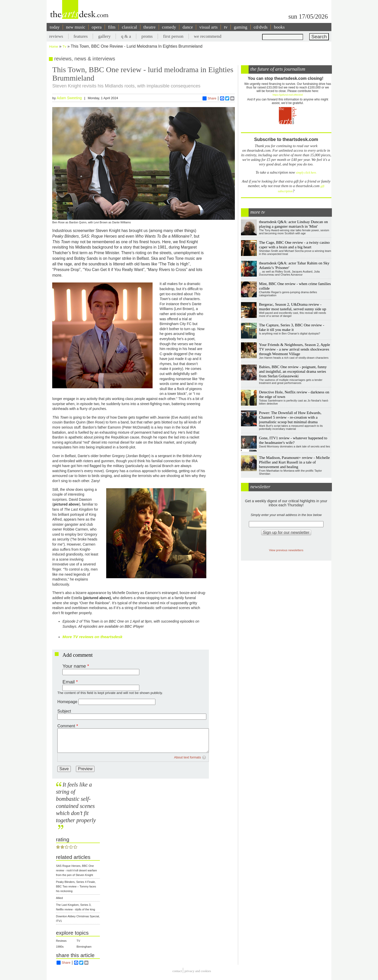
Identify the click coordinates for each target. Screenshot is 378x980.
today (55, 27)
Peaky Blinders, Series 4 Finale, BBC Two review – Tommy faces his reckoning (76, 886)
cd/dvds (261, 27)
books (279, 27)
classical (129, 27)
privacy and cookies (198, 971)
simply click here (306, 173)
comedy (169, 27)
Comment (66, 726)
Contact (177, 971)
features (81, 36)
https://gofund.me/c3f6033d (288, 95)
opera (97, 27)
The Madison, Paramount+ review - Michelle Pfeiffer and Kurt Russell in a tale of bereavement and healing (294, 462)
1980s (60, 947)
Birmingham (84, 947)
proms (147, 36)
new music (76, 27)
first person (173, 36)
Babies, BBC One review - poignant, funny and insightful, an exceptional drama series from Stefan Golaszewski (293, 371)
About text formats (187, 757)
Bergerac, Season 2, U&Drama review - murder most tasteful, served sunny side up (293, 307)
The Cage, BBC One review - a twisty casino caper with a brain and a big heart (294, 245)
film (112, 27)
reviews (56, 36)
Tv (64, 47)
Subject (64, 711)
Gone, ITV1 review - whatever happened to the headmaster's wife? (293, 440)
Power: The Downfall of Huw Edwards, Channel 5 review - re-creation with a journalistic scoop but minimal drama (290, 417)
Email (69, 682)
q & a (126, 36)
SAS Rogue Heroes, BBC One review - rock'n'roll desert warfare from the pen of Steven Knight (77, 870)
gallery (104, 36)
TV (78, 941)
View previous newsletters (286, 550)
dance (188, 27)
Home (54, 47)
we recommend (208, 36)
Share (210, 98)
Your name (74, 666)
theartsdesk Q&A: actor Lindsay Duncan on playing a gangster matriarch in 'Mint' (294, 224)
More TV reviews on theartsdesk (92, 637)
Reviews (61, 941)
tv (226, 27)
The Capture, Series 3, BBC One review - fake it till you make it (292, 327)
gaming (241, 27)
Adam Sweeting (69, 98)
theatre (150, 27)
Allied (59, 898)
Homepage (67, 702)
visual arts (208, 27)
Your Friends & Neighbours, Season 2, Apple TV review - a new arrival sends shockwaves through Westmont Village (295, 349)
